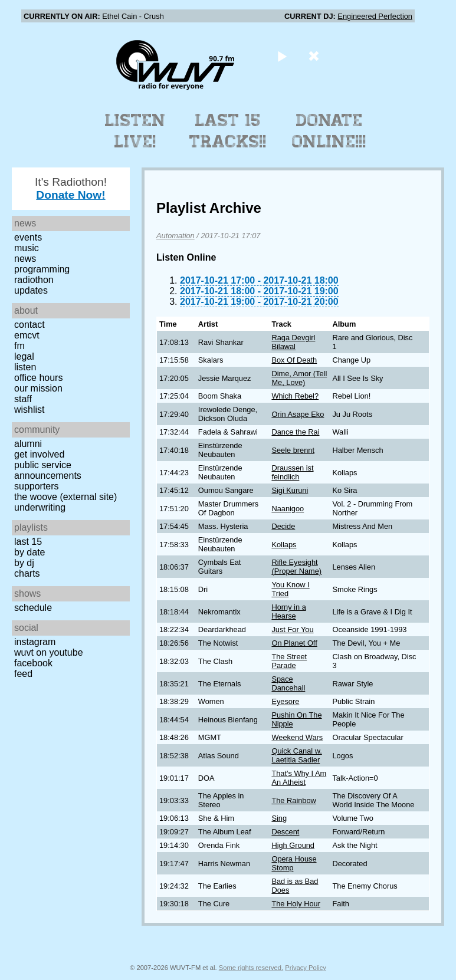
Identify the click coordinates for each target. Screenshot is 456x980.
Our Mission (38, 388)
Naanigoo (288, 509)
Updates (31, 290)
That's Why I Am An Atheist (299, 778)
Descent (285, 832)
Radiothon (34, 280)
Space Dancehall (288, 683)
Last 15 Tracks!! (228, 131)
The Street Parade (289, 661)
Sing (279, 818)
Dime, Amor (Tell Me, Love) (299, 378)
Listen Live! (135, 131)
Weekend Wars (297, 737)
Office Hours (38, 378)
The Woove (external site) (65, 497)
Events (28, 237)
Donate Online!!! (329, 131)
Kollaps (284, 545)
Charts (27, 573)
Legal (24, 356)
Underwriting (40, 507)
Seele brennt (293, 450)
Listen (25, 367)
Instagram (35, 642)
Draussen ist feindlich (292, 472)
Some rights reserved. (251, 968)
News (25, 259)
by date (29, 552)
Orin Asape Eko (298, 414)
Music (27, 248)
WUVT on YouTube (49, 652)
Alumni (28, 444)
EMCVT (27, 335)
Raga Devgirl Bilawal (293, 342)
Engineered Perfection (375, 16)
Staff (23, 399)
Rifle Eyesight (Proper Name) (296, 567)
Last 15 (28, 542)
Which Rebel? (295, 396)
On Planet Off (294, 643)
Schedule (33, 608)
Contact (29, 325)
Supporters (37, 486)
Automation (175, 236)
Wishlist (29, 410)
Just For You (292, 629)
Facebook (33, 663)
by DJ (24, 563)
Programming (42, 269)
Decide (283, 526)
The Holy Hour (296, 904)
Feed (23, 674)
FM (19, 346)
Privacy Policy (306, 968)
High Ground (293, 845)
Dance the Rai (295, 432)
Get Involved (39, 454)
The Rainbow (293, 800)
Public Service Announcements (48, 470)
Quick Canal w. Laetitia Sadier (296, 755)
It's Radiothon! (71, 188)
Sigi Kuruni (290, 490)
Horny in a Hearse (288, 611)
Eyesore (285, 701)
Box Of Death (294, 360)
